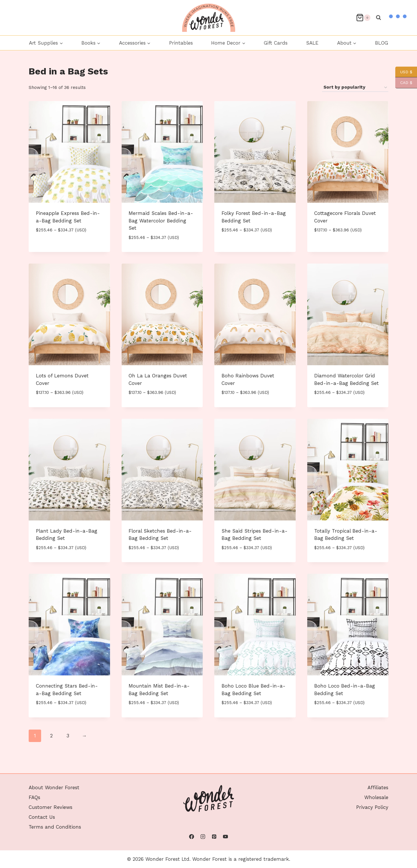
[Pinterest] (214, 837)
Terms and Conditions (55, 827)
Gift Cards (276, 43)
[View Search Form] (378, 18)
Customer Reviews (51, 807)
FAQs (34, 797)
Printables (181, 43)
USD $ (404, 72)
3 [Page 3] (68, 736)
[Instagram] (203, 837)
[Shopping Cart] (363, 18)
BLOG (382, 43)
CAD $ (404, 83)
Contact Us (42, 817)
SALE (312, 43)
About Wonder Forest (54, 787)
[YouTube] (226, 837)
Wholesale (376, 797)
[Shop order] (355, 87)
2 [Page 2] (51, 736)
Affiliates (378, 787)
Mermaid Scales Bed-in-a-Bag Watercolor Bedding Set (161, 221)
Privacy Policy (372, 807)
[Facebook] (191, 837)
